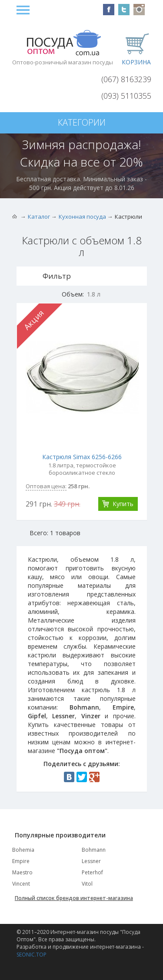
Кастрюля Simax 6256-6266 (82, 457)
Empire (21, 861)
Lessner (91, 861)
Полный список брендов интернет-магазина (74, 898)
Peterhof (92, 872)
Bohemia (23, 850)
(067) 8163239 (126, 79)
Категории (82, 122)
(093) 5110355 (126, 96)
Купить (123, 504)
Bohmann (94, 850)
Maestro (22, 872)
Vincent (21, 884)
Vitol (87, 884)
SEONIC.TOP (32, 955)
